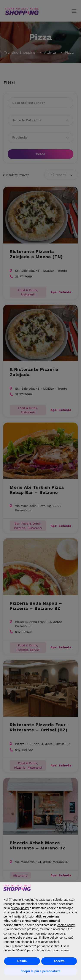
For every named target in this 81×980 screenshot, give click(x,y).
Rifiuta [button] (22, 961)
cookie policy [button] (66, 925)
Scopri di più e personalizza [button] (40, 971)
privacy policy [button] (20, 908)
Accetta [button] (59, 961)
